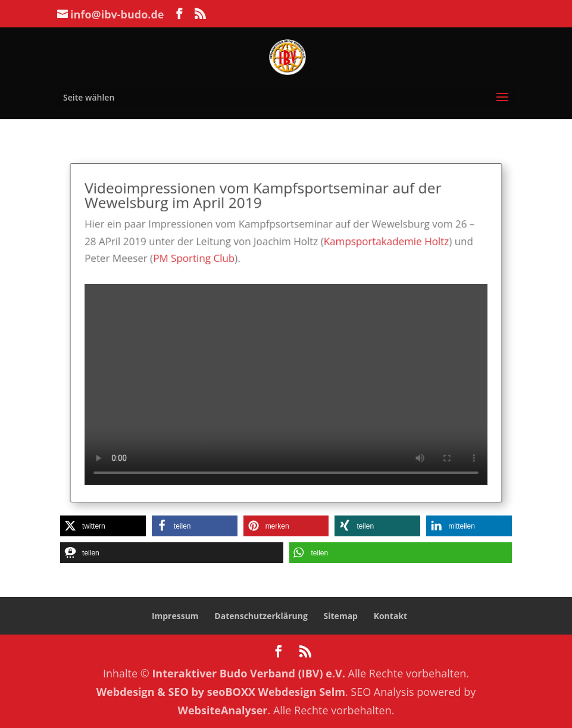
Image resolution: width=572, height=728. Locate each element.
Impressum (175, 616)
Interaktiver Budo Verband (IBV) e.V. (249, 673)
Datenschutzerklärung (261, 616)
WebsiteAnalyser (223, 710)
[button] (103, 526)
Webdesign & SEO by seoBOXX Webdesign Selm (221, 692)
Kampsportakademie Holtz (379, 248)
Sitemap (341, 616)
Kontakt (390, 616)
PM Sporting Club (201, 264)
